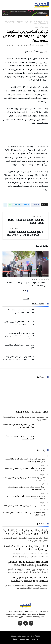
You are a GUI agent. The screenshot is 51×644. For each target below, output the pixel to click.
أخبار (5, 275)
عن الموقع (35, 639)
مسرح (32, 22)
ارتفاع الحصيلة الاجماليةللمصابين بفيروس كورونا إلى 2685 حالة (25, 232)
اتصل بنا (15, 639)
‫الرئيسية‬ (46, 22)
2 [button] (26, 291)
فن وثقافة (39, 22)
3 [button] (24, 291)
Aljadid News (40, 45)
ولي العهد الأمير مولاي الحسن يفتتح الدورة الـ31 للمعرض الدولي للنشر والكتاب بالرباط (27, 284)
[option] (25, 269)
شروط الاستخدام (25, 639)
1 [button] (27, 291)
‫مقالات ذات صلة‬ (42, 246)
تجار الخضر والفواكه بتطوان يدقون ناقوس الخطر (25, 220)
